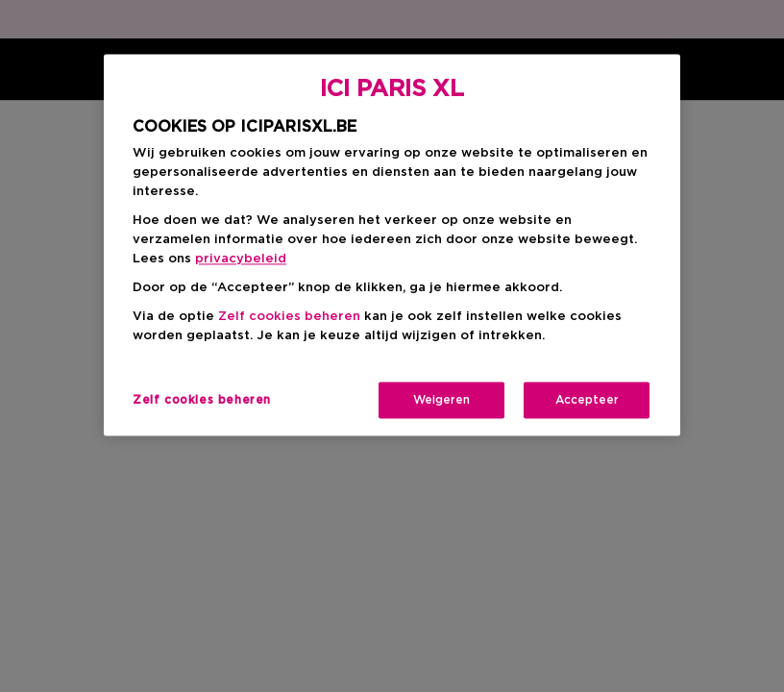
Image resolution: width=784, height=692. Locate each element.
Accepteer (587, 400)
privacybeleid (241, 259)
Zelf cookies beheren (289, 317)
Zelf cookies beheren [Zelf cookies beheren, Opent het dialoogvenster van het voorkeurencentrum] (202, 400)
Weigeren (441, 400)
